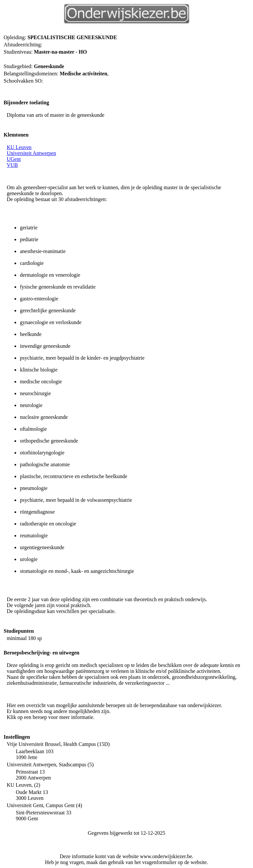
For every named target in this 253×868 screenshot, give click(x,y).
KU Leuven (19, 147)
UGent (14, 159)
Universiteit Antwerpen (31, 153)
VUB (12, 165)
